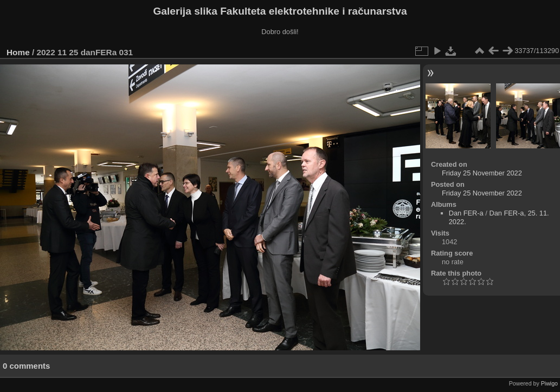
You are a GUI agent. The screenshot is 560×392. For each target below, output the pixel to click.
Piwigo (549, 383)
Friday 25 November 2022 (482, 173)
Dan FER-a (466, 213)
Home (18, 52)
